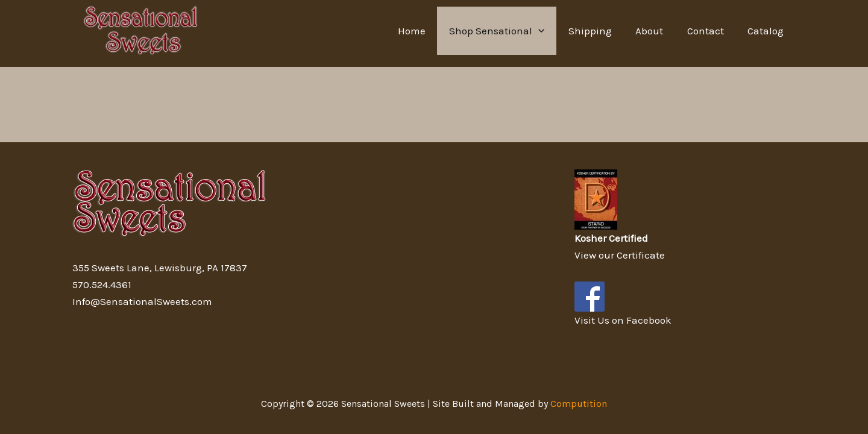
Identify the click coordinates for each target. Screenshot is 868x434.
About (658, 31)
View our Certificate (620, 255)
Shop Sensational (512, 31)
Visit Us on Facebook (623, 320)
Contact (710, 31)
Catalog (767, 31)
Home (430, 31)
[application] (553, 31)
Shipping (602, 31)
